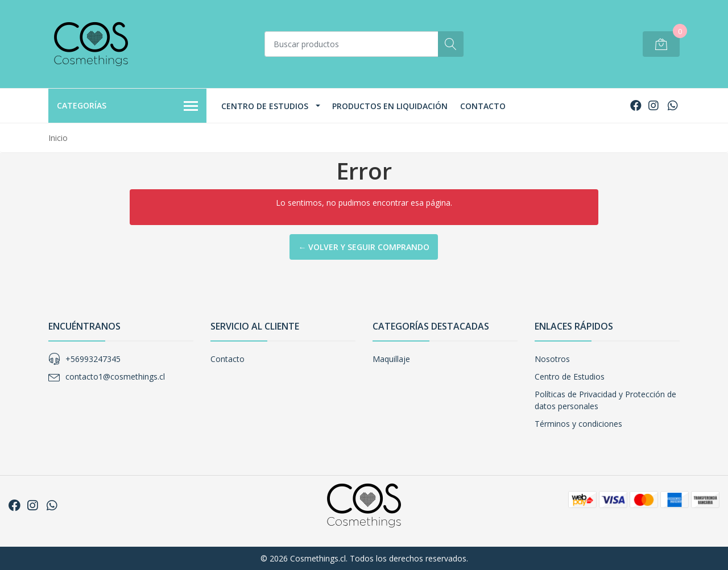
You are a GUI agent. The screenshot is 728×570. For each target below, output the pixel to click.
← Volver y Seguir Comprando (364, 247)
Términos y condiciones (578, 424)
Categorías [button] (127, 106)
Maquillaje (391, 359)
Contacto (483, 106)
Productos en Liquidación (390, 106)
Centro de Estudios (265, 106)
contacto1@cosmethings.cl (115, 376)
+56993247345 (93, 359)
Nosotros (552, 359)
